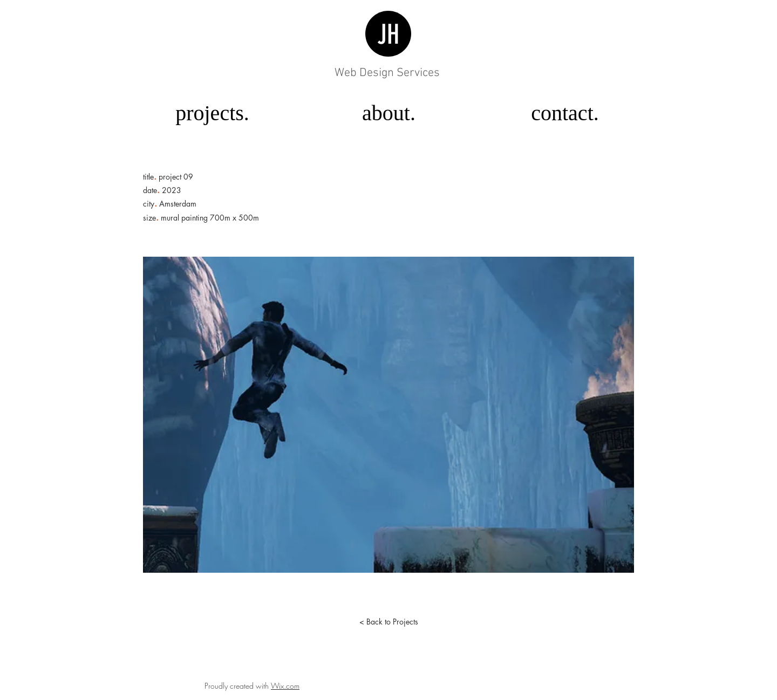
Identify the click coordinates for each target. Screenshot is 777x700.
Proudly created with (238, 686)
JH (388, 35)
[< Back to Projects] (388, 622)
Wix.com (285, 686)
